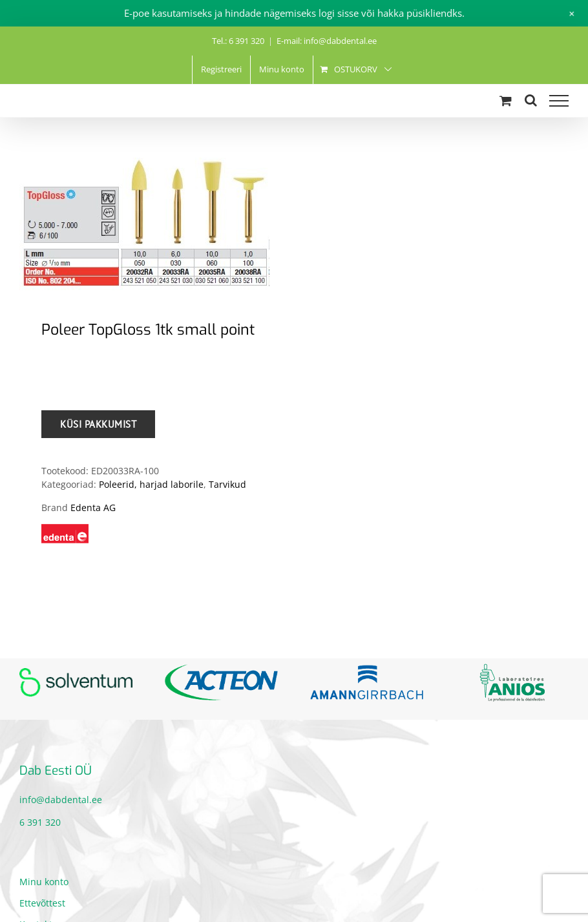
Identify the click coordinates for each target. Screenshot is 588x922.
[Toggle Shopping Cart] (506, 100)
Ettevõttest (42, 903)
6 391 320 (40, 822)
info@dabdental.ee (61, 800)
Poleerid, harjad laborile (151, 484)
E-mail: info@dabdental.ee (327, 41)
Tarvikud (227, 484)
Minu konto (44, 882)
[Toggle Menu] (559, 101)
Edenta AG (93, 508)
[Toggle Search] (531, 100)
